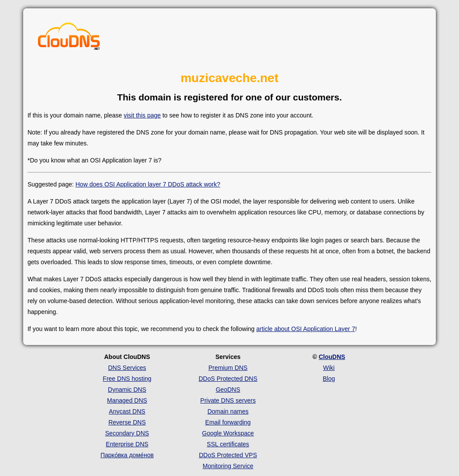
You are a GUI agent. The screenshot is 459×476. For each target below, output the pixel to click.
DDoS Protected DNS (228, 379)
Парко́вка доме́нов (127, 455)
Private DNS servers (228, 400)
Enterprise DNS (127, 444)
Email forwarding (228, 422)
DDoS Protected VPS (228, 455)
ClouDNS (332, 357)
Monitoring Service (228, 466)
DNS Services (127, 368)
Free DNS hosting (127, 379)
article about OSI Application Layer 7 (306, 329)
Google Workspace (228, 433)
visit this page (142, 115)
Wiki (329, 368)
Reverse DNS (127, 422)
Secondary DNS (127, 433)
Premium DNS (228, 368)
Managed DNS (127, 400)
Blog (329, 379)
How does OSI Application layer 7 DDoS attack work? (148, 184)
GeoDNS (228, 390)
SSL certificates (228, 444)
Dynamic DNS (127, 390)
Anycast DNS (127, 411)
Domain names (228, 411)
